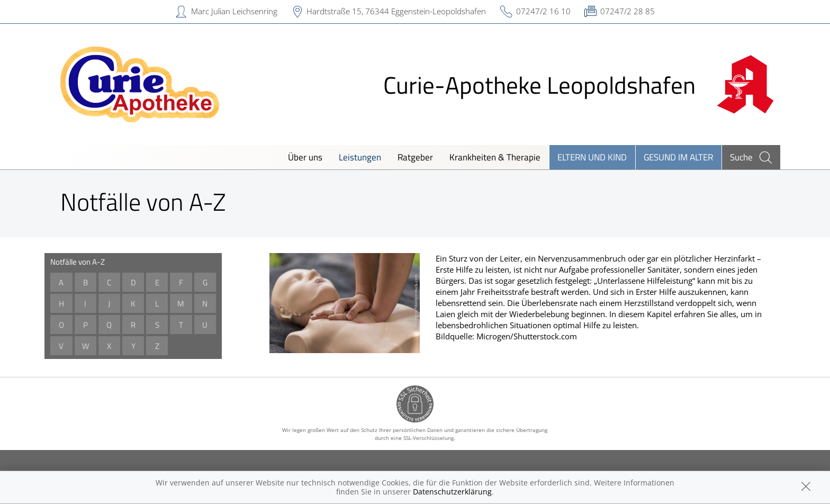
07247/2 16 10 (543, 11)
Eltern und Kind (592, 157)
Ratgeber (415, 157)
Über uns (305, 157)
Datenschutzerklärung (452, 492)
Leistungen (360, 157)
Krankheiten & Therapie (495, 157)
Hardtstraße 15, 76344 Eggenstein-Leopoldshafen (396, 11)
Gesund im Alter (678, 157)
